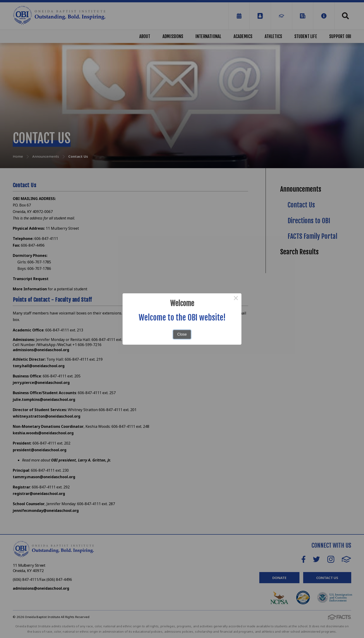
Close (182, 334)
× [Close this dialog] (236, 299)
